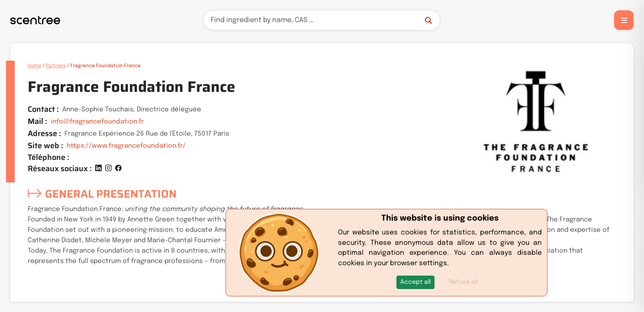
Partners (56, 66)
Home (34, 66)
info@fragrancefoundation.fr (97, 122)
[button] (415, 282)
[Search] (322, 20)
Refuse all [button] (463, 282)
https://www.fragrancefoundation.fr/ (126, 146)
